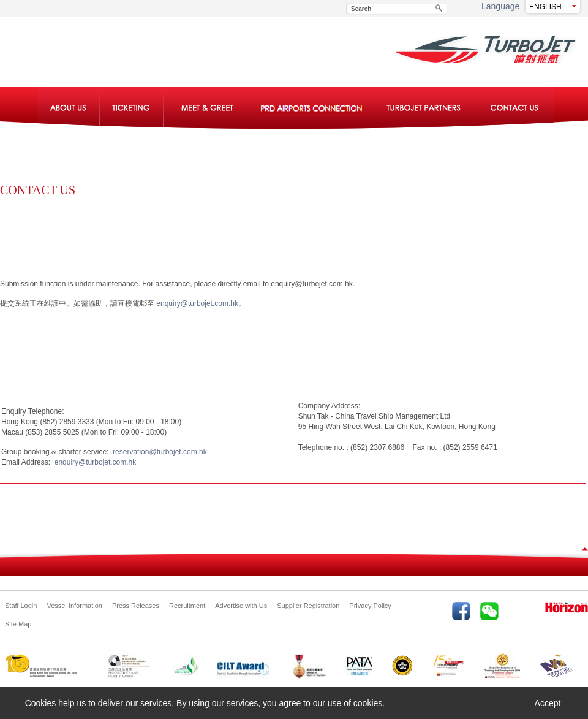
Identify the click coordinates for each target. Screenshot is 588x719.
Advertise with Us (241, 606)
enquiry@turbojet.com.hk (93, 462)
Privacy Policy (370, 606)
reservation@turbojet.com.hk (157, 452)
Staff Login (21, 606)
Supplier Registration (308, 606)
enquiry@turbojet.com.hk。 (201, 303)
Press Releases (136, 606)
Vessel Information (74, 606)
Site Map (18, 624)
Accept (548, 703)
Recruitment (187, 606)
